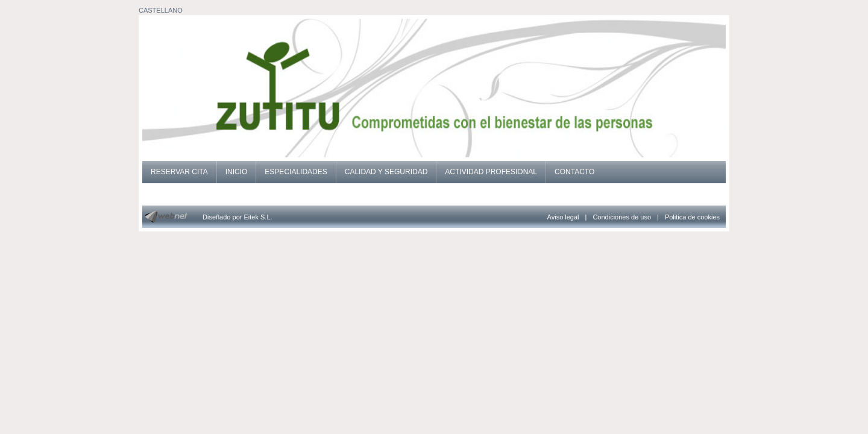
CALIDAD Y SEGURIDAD (386, 172)
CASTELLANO (161, 10)
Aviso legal (563, 217)
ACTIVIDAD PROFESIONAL (491, 172)
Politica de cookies (692, 217)
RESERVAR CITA (179, 172)
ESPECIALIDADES (296, 172)
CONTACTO (574, 172)
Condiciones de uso (622, 217)
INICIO (237, 172)
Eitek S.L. (258, 217)
